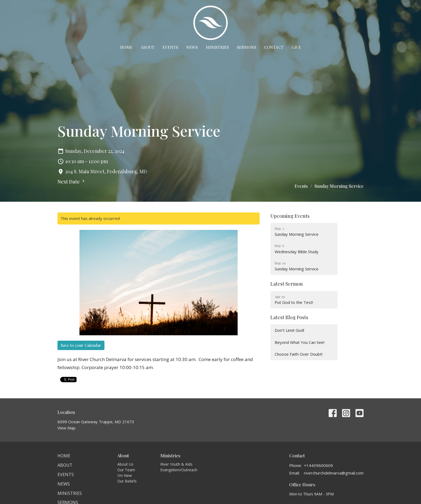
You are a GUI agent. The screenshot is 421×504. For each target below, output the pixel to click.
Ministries (217, 47)
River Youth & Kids (176, 464)
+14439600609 (318, 465)
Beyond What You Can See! (300, 342)
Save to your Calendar (81, 345)
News (192, 47)
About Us (125, 464)
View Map (66, 428)
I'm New (125, 475)
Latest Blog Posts (289, 317)
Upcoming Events (290, 216)
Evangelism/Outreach (179, 470)
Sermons (246, 47)
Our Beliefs (127, 481)
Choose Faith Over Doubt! (299, 354)
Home (126, 47)
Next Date (72, 182)
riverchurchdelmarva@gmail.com (334, 473)
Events (170, 47)
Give (296, 47)
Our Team (126, 470)
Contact (274, 47)
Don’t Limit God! (289, 330)
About (147, 47)
